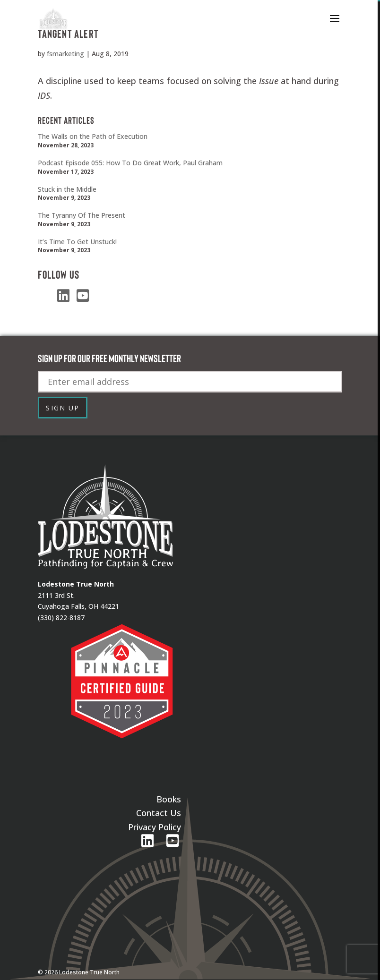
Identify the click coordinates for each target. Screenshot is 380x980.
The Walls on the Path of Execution (93, 136)
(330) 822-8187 (61, 618)
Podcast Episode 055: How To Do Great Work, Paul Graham (130, 163)
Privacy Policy (155, 827)
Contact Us (159, 813)
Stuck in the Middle (67, 189)
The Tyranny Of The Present (82, 215)
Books (169, 799)
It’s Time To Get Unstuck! (77, 242)
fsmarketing (65, 54)
